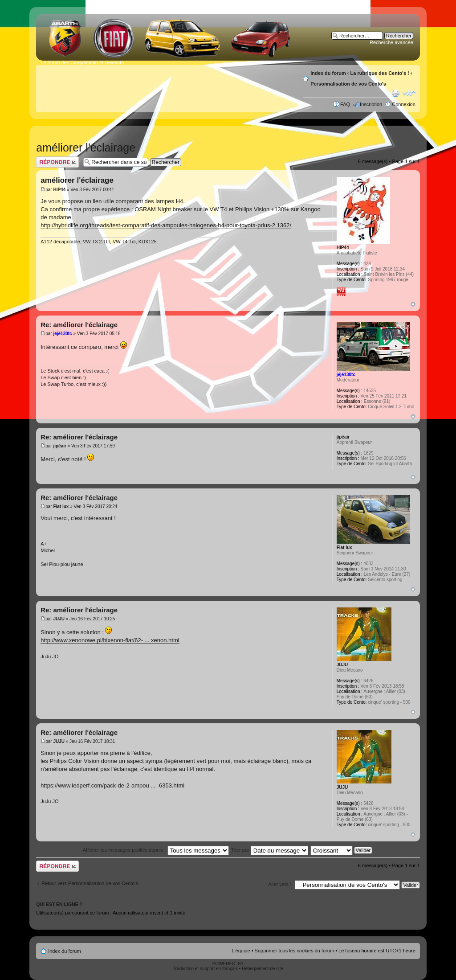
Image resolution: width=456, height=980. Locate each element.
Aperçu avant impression (395, 93)
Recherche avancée (391, 42)
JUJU (59, 619)
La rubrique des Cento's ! (380, 73)
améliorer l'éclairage (86, 148)
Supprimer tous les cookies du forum (295, 951)
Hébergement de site (263, 969)
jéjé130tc (62, 334)
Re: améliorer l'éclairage (79, 325)
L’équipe (241, 951)
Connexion (404, 104)
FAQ (345, 104)
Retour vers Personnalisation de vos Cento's (90, 883)
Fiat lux (61, 506)
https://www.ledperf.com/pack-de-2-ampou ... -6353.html (112, 785)
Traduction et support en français (205, 969)
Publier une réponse (57, 162)
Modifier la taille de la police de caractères (409, 93)
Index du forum (328, 73)
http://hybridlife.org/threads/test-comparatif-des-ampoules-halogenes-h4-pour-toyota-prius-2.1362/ (166, 225)
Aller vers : (280, 884)
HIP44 (59, 190)
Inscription (371, 104)
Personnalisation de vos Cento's (348, 84)
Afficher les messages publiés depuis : (156, 850)
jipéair (59, 446)
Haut (413, 304)
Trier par (270, 850)
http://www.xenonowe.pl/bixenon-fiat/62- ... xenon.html (110, 640)
